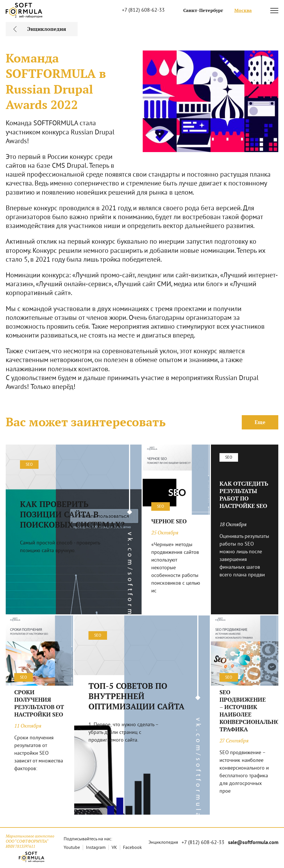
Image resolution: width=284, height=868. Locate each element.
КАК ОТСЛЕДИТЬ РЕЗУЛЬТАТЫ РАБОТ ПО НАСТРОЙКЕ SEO (244, 495)
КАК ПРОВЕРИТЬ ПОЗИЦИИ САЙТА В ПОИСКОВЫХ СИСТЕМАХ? (72, 514)
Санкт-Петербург (203, 10)
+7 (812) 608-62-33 (143, 10)
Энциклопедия (163, 843)
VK (114, 848)
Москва (243, 10)
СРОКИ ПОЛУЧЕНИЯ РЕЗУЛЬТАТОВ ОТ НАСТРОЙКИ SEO (39, 703)
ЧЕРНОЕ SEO (169, 521)
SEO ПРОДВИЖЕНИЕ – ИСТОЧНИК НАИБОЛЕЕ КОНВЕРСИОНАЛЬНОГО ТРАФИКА (245, 711)
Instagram (96, 848)
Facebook (132, 848)
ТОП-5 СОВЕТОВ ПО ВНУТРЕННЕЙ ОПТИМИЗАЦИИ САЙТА (136, 696)
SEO (29, 465)
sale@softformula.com (253, 843)
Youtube (72, 848)
